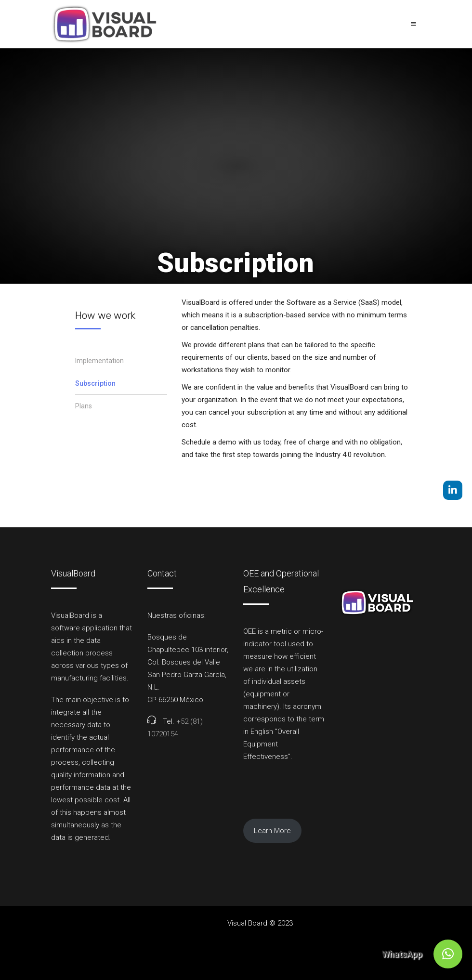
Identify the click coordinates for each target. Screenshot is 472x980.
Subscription (95, 383)
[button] (448, 954)
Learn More (272, 831)
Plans (84, 406)
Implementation (99, 361)
